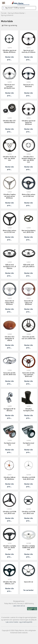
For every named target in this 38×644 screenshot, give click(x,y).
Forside (4, 13)
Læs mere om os (19, 606)
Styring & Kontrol (7, 15)
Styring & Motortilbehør (16, 13)
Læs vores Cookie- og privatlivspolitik (19, 622)
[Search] (19, 8)
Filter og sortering (9, 26)
